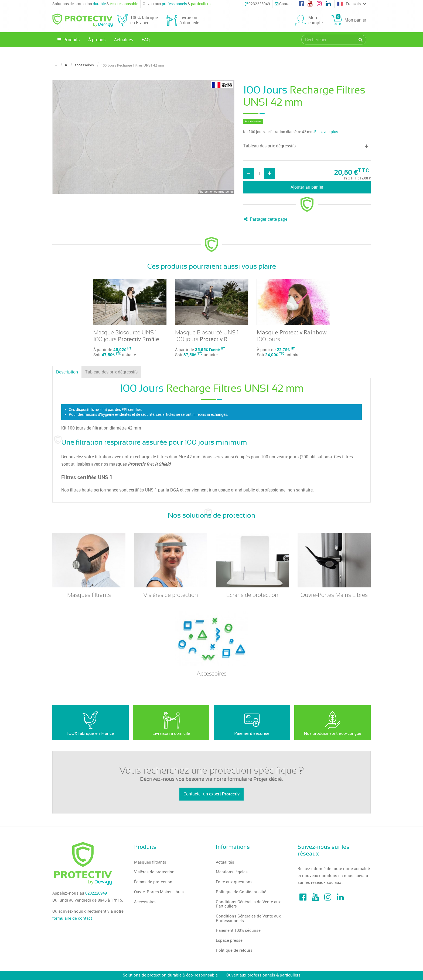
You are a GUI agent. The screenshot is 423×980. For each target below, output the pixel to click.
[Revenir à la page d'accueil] (66, 65)
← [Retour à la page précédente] (56, 65)
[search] (329, 40)
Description (67, 372)
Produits (68, 40)
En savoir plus (326, 132)
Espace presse (229, 940)
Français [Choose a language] (352, 4)
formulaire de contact (72, 918)
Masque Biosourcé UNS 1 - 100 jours (127, 336)
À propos (97, 40)
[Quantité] (259, 173)
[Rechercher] (361, 40)
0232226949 (257, 4)
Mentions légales (232, 872)
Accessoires (145, 902)
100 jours (292, 336)
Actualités (124, 40)
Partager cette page (265, 219)
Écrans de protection (153, 882)
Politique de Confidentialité (241, 892)
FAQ (146, 40)
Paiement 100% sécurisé (238, 930)
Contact (284, 4)
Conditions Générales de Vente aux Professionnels (248, 918)
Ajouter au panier (307, 187)
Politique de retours (234, 950)
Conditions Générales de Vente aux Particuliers (248, 904)
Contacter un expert (211, 794)
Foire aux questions (234, 882)
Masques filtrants (150, 862)
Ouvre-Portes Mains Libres (159, 892)
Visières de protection (154, 872)
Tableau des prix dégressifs (111, 372)
